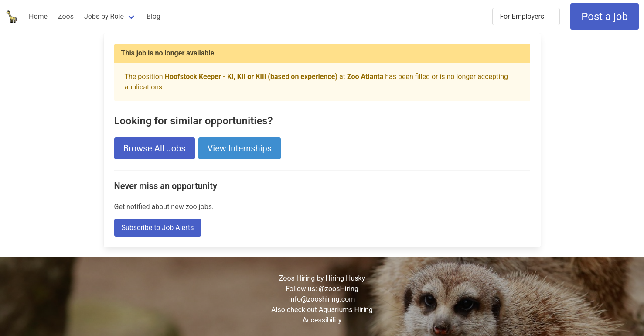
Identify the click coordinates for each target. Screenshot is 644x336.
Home (38, 16)
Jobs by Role (104, 16)
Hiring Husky (346, 278)
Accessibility (322, 320)
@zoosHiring (339, 289)
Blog (153, 16)
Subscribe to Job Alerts (158, 228)
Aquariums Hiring (346, 310)
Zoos (66, 16)
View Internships (240, 148)
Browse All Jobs (155, 148)
